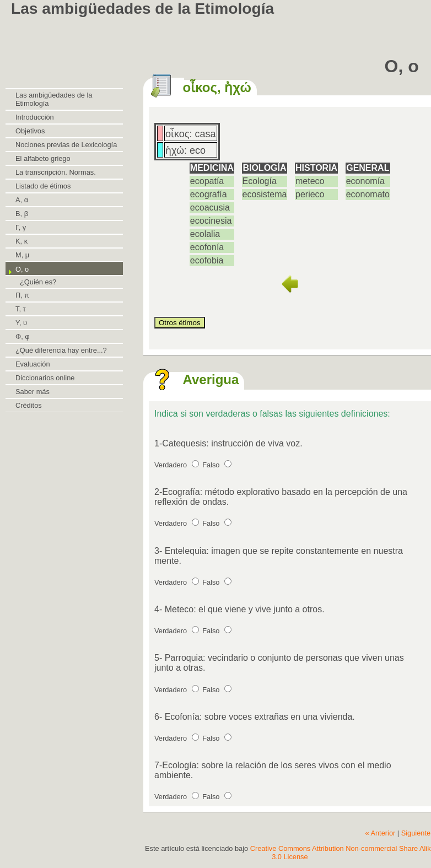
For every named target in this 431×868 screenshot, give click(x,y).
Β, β (22, 214)
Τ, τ (21, 309)
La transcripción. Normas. (56, 172)
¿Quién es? (38, 282)
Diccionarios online (45, 378)
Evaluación (33, 364)
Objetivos (30, 131)
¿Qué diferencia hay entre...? (61, 350)
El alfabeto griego (43, 158)
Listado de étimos (43, 186)
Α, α (22, 200)
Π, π (22, 295)
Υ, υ (21, 323)
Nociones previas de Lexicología (66, 145)
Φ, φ (23, 336)
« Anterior (380, 833)
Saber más (33, 392)
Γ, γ (21, 227)
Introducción (35, 117)
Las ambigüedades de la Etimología (54, 99)
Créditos (29, 405)
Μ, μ (22, 255)
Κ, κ (21, 241)
